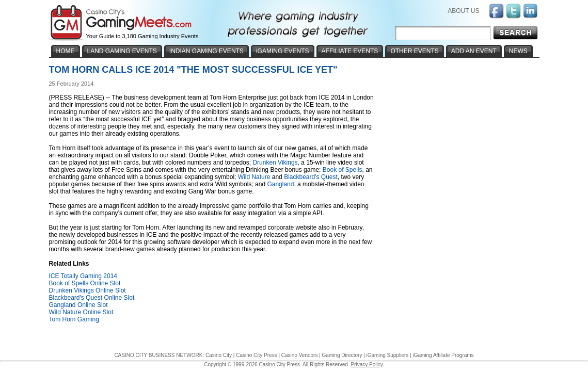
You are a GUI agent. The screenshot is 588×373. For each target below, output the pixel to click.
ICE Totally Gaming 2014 (83, 276)
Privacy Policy (367, 364)
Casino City (219, 355)
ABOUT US (463, 11)
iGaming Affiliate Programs (443, 355)
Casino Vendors (300, 355)
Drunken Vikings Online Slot (88, 290)
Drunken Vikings (275, 163)
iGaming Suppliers (388, 355)
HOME (66, 51)
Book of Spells (343, 170)
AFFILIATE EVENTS (350, 51)
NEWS (518, 51)
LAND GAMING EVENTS (122, 51)
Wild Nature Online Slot (81, 312)
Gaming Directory (342, 355)
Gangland (280, 184)
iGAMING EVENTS (283, 51)
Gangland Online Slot (78, 305)
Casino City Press (256, 355)
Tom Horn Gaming (74, 319)
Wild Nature (254, 177)
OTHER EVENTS (414, 51)
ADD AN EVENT (474, 51)
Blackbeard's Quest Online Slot (92, 298)
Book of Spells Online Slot (85, 283)
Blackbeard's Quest (311, 177)
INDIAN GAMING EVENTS (206, 51)
